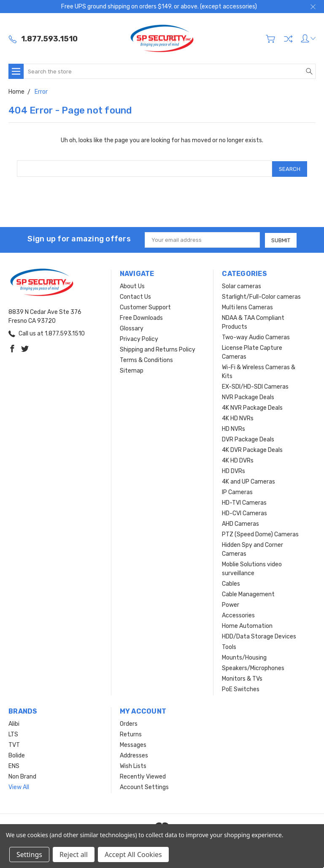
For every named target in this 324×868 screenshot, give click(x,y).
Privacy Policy (139, 338)
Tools (229, 646)
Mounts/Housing (244, 657)
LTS (13, 734)
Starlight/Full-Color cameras (261, 296)
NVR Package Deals (248, 396)
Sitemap (132, 370)
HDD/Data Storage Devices (259, 636)
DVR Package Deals (248, 439)
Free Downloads (141, 317)
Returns (131, 734)
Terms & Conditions (146, 359)
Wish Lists (133, 765)
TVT (14, 744)
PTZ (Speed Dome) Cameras (260, 534)
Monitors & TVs (242, 678)
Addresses (134, 755)
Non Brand (22, 776)
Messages (133, 744)
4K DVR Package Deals (252, 449)
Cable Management (248, 594)
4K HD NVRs (238, 418)
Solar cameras (242, 285)
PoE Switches (241, 688)
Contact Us (135, 296)
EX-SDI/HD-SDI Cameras (255, 386)
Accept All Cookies (133, 854)
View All (19, 786)
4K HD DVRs (238, 460)
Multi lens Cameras (247, 307)
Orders (129, 723)
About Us (132, 285)
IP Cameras (237, 491)
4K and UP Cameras (248, 481)
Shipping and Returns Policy (158, 349)
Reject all (74, 854)
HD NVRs (234, 428)
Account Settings (144, 786)
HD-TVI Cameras (244, 502)
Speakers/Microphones (253, 667)
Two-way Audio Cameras (256, 337)
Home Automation (247, 625)
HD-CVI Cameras (244, 512)
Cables (231, 583)
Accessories (238, 615)
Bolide (17, 755)
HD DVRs (234, 470)
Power (231, 604)
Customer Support (145, 307)
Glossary (132, 328)
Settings (29, 854)
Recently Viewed (143, 776)
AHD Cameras (240, 523)
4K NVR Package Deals (252, 407)
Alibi (14, 723)
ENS (14, 765)
